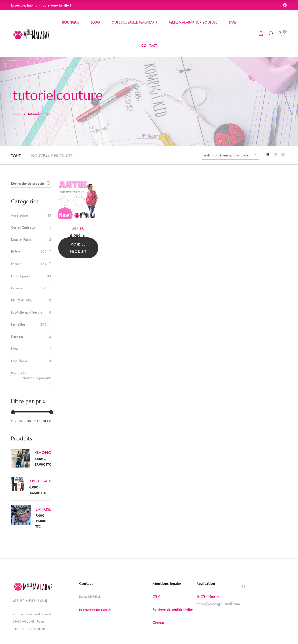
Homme (17, 288)
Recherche (47, 183)
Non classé (19, 361)
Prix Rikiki (31, 375)
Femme (16, 264)
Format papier (21, 276)
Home (17, 114)
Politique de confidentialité (173, 609)
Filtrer (44, 421)
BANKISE (43, 509)
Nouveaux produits (52, 155)
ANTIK (78, 228)
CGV (156, 596)
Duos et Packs (21, 239)
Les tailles (18, 324)
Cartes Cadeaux (23, 227)
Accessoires (20, 215)
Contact (158, 622)
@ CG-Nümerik (208, 596)
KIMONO (43, 452)
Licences (17, 336)
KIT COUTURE (22, 300)
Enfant (16, 252)
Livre (14, 349)
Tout (16, 155)
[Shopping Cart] (282, 34)
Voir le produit (78, 248)
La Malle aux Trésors (27, 312)
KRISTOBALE (40, 481)
